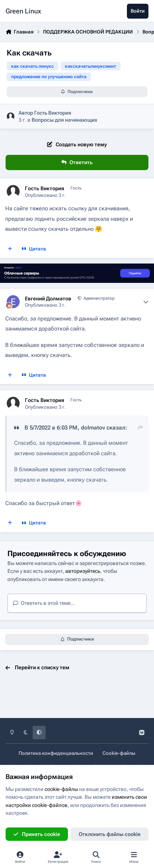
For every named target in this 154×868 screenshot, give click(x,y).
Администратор (99, 298)
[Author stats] (146, 302)
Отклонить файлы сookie (110, 834)
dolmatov (93, 428)
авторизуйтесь (83, 571)
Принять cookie (37, 834)
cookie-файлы (61, 789)
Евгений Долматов (48, 299)
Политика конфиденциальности (56, 753)
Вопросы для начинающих (64, 120)
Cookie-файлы (119, 753)
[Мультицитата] (10, 249)
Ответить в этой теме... (44, 603)
